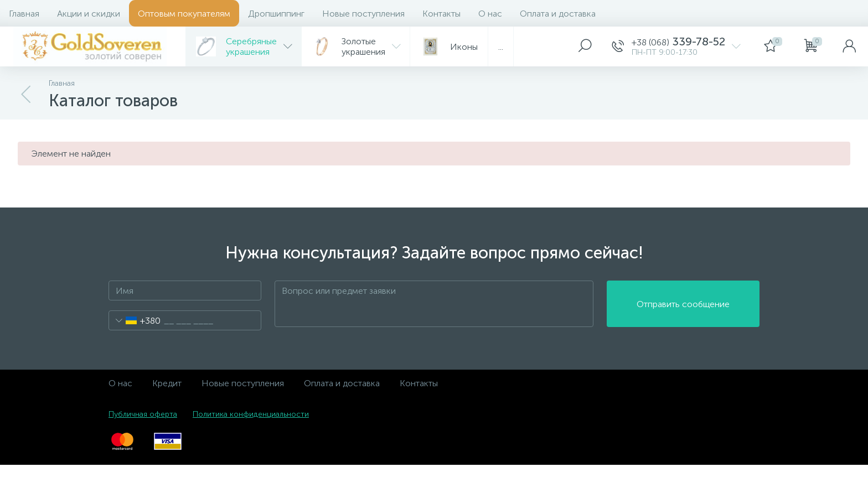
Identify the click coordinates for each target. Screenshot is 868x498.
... (501, 47)
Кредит (167, 383)
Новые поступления (363, 14)
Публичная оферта (143, 414)
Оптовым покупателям (184, 14)
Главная (24, 14)
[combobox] (135, 320)
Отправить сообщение (683, 304)
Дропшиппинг (276, 14)
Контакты (441, 14)
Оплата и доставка (558, 14)
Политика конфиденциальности (251, 414)
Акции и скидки (89, 14)
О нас (490, 14)
